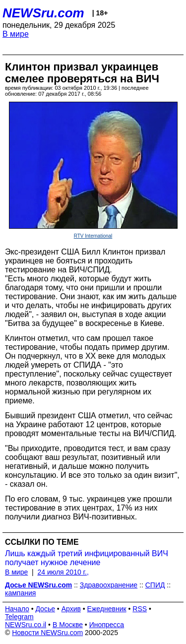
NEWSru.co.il (26, 625)
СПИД (155, 585)
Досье (45, 609)
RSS (140, 609)
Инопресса (107, 625)
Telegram (19, 617)
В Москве (68, 625)
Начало (17, 609)
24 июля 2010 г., (63, 572)
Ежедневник (107, 609)
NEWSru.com (43, 13)
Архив (71, 609)
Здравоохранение (109, 585)
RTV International (93, 236)
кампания (20, 593)
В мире (16, 34)
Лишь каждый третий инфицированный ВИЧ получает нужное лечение (87, 558)
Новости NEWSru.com (47, 633)
